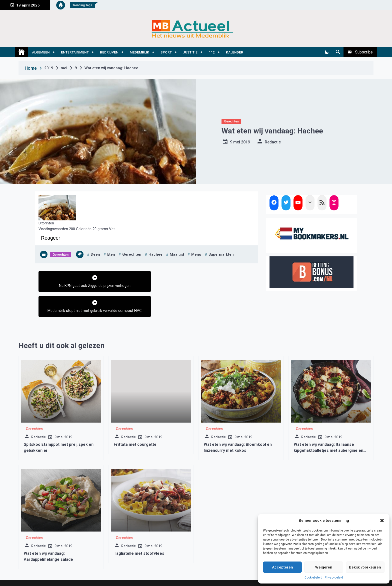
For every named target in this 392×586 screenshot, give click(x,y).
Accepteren (282, 567)
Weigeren (324, 567)
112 (212, 52)
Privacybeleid (334, 578)
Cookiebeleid (313, 578)
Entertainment (75, 52)
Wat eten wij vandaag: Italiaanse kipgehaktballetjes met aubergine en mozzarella (328, 431)
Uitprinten (46, 223)
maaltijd (177, 254)
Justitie (190, 52)
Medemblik (139, 52)
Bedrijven (109, 52)
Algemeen (41, 52)
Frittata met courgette (135, 425)
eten (111, 254)
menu (196, 254)
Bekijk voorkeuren (365, 567)
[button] (382, 521)
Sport (166, 52)
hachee (155, 254)
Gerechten (231, 121)
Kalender (235, 52)
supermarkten (221, 254)
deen (95, 254)
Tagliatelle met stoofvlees (139, 534)
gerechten (132, 254)
